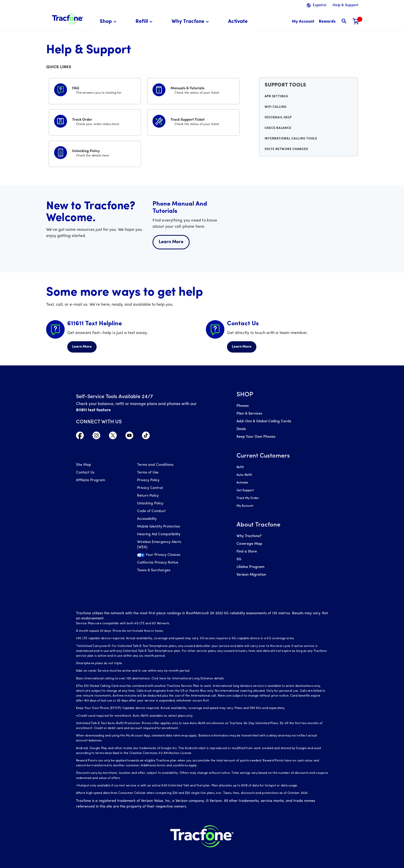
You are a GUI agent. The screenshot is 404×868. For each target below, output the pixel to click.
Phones (243, 406)
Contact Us (85, 473)
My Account (245, 506)
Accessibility (147, 519)
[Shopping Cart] (356, 22)
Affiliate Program (91, 480)
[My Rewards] (327, 22)
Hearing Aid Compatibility (159, 534)
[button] (109, 22)
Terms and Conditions (155, 465)
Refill (240, 467)
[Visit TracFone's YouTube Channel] (129, 437)
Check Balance (278, 128)
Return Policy (148, 496)
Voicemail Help (278, 118)
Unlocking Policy (150, 503)
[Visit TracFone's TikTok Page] (146, 437)
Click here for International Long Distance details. (188, 679)
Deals (241, 429)
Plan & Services (249, 414)
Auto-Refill (244, 475)
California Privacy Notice (158, 563)
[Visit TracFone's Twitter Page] (113, 437)
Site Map (84, 465)
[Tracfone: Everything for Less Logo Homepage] (68, 18)
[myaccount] (303, 22)
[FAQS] (95, 90)
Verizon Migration (251, 575)
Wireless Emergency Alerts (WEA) (159, 545)
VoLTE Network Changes (286, 149)
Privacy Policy (148, 480)
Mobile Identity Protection (159, 527)
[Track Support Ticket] (193, 121)
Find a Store (247, 552)
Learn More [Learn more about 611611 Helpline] (82, 347)
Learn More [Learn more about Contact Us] (242, 347)
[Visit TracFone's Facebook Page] (80, 437)
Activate (242, 483)
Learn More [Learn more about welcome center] (171, 242)
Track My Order (248, 498)
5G (239, 559)
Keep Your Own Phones (256, 437)
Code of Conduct (151, 511)
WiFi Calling (276, 107)
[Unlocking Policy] (95, 153)
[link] (238, 22)
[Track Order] (95, 121)
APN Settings (276, 97)
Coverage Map (249, 544)
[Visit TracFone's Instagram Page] (96, 437)
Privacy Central (150, 488)
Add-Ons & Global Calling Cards (264, 421)
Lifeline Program (250, 567)
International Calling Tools (291, 139)
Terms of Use (148, 473)
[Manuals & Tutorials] (193, 90)
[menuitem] (109, 22)
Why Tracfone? (249, 536)
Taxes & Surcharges (154, 570)
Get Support (245, 490)
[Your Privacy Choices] (164, 556)
